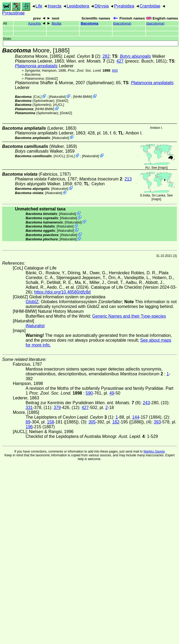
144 (136, 417)
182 (116, 422)
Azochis (34, 23)
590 (89, 393)
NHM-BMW (83, 97)
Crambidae (150, 6)
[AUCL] (59, 105)
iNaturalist (57, 97)
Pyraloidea (124, 6)
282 (106, 56)
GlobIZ (51, 78)
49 (112, 393)
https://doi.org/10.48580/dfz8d (62, 292)
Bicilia (57, 23)
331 (29, 408)
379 (57, 408)
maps (163, 168)
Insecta (54, 6)
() (122, 23)
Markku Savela (154, 452)
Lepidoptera (78, 6)
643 (115, 70)
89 (28, 422)
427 (120, 61)
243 (146, 403)
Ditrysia (102, 6)
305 (92, 422)
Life (39, 6)
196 (29, 427)
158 (51, 422)
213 (128, 179)
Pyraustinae (13, 13)
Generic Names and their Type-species (129, 316)
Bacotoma (90, 23)
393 (157, 422)
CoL (37, 97)
